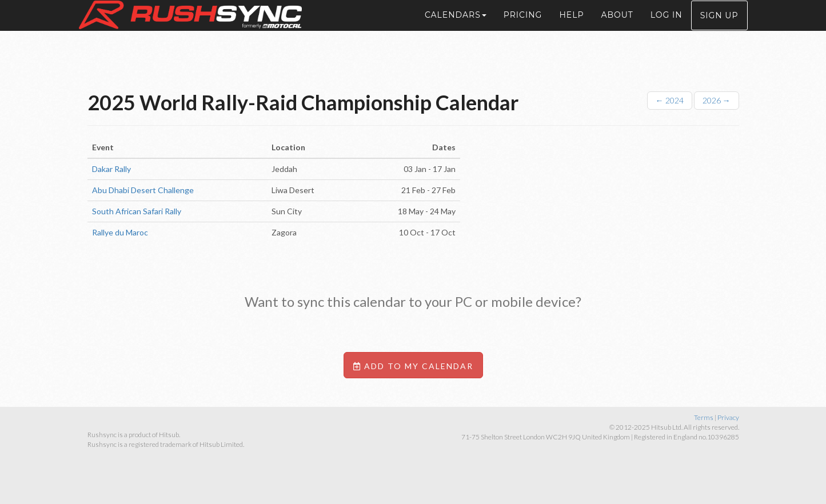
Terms (704, 417)
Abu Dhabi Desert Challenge (143, 190)
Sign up (719, 29)
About (617, 29)
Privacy (728, 417)
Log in (667, 29)
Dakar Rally (111, 169)
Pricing (523, 29)
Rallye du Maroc (120, 232)
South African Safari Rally (137, 211)
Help (571, 29)
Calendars (456, 29)
